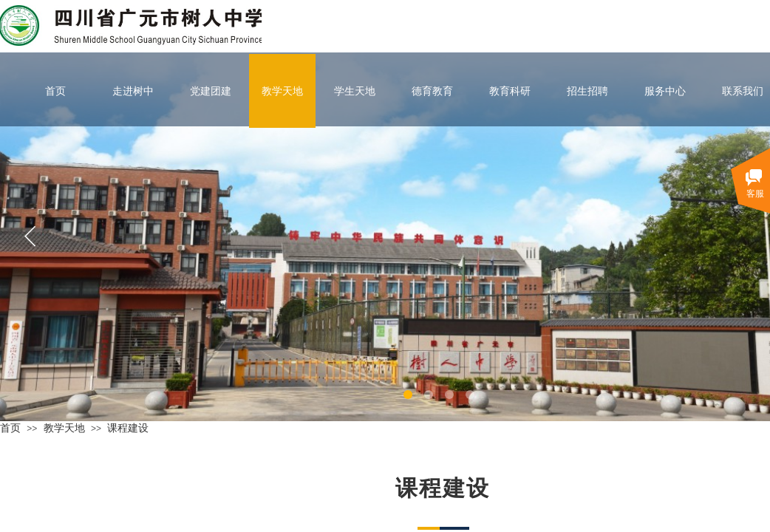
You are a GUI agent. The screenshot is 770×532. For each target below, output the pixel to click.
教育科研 (510, 91)
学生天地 (355, 91)
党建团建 (211, 91)
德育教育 (432, 91)
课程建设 (128, 428)
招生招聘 (587, 91)
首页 (55, 91)
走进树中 (133, 91)
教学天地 (282, 91)
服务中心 (665, 91)
